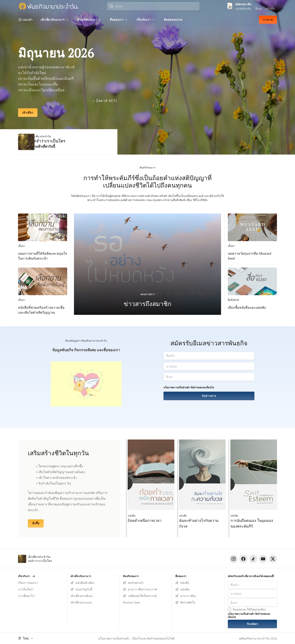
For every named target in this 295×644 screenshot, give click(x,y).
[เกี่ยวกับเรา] (146, 20)
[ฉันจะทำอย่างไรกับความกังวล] (202, 488)
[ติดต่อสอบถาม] (173, 20)
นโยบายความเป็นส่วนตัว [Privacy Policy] (114, 638)
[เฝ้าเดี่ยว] (28, 113)
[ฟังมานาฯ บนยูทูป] (198, 596)
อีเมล (258, 8)
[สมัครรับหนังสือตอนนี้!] (93, 583)
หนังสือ (270, 8)
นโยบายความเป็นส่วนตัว (177, 387)
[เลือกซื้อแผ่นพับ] (198, 589)
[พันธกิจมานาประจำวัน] (49, 6)
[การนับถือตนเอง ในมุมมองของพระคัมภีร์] (253, 488)
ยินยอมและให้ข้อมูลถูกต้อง (249, 609)
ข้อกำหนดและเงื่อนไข (202, 387)
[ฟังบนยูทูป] (198, 602)
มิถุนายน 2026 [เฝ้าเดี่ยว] (56, 53)
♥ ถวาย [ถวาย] (268, 20)
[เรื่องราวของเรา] (41, 583)
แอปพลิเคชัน (243, 8)
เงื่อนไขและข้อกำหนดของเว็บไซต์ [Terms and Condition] (153, 638)
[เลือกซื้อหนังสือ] (198, 583)
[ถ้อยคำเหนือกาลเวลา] (150, 488)
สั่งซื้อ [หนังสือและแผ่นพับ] (36, 523)
